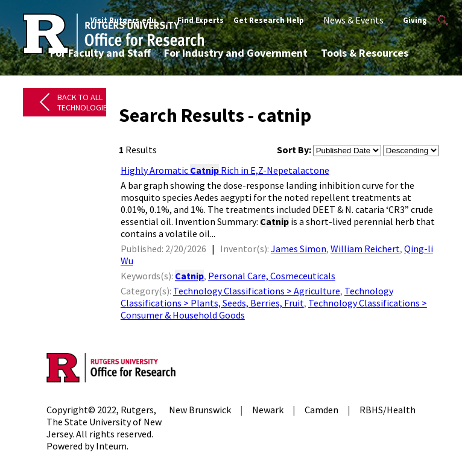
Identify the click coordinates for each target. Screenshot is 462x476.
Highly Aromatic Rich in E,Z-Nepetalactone (225, 170)
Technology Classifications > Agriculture (257, 291)
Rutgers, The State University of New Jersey (104, 422)
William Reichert (365, 249)
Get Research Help (269, 20)
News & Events (353, 20)
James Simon (299, 249)
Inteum (111, 446)
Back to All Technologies (85, 102)
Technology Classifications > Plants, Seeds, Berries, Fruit (257, 297)
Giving (415, 20)
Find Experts (201, 20)
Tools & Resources (365, 53)
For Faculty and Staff (100, 53)
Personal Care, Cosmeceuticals (272, 276)
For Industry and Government (236, 53)
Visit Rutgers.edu (123, 20)
